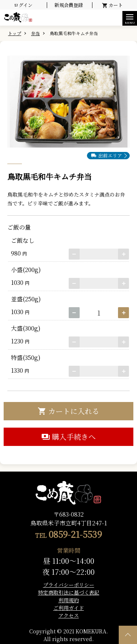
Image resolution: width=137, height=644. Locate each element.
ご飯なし (21, 240)
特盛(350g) (24, 358)
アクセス (69, 615)
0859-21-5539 (75, 534)
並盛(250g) (24, 299)
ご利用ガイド (69, 608)
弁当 (35, 33)
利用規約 (69, 600)
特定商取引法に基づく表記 (69, 592)
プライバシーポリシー (69, 585)
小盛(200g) (24, 270)
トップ (15, 33)
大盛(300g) (24, 328)
